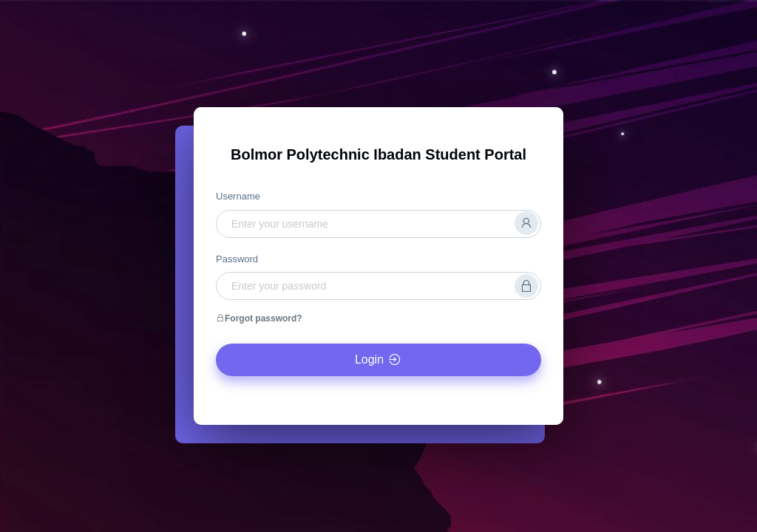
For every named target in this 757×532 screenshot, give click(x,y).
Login (378, 360)
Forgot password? (259, 318)
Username (238, 196)
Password (237, 259)
